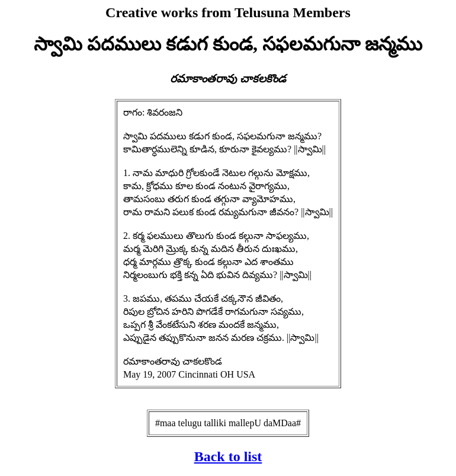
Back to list (228, 456)
